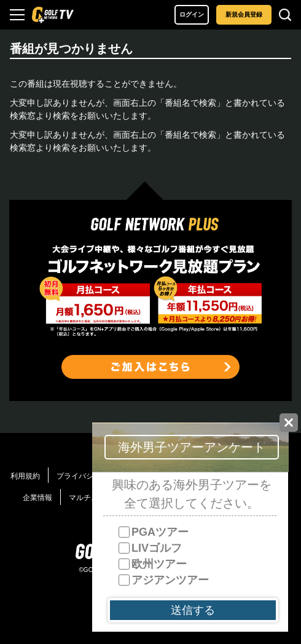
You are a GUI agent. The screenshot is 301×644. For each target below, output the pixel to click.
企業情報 (37, 498)
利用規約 (25, 476)
